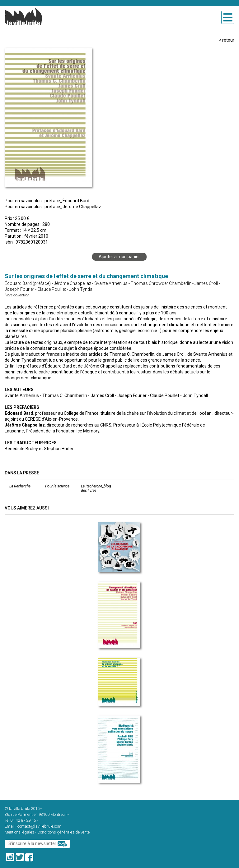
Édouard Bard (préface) (28, 283)
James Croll (206, 283)
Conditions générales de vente (63, 832)
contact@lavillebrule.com (39, 826)
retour (228, 40)
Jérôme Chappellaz (73, 283)
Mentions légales (19, 832)
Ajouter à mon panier (119, 257)
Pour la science (57, 486)
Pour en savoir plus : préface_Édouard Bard (47, 201)
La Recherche (20, 486)
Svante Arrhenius (111, 283)
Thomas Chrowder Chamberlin (161, 283)
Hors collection (17, 295)
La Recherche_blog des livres (96, 488)
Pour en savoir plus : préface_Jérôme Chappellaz (53, 207)
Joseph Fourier (19, 289)
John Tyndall (82, 289)
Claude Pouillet (52, 289)
